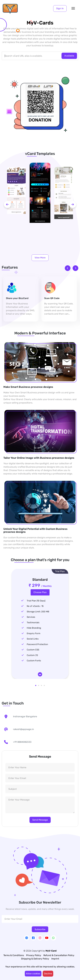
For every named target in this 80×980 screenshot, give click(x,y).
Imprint (55, 959)
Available (69, 56)
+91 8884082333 (22, 742)
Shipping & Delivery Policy (35, 959)
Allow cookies (33, 974)
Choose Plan (40, 592)
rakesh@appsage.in (23, 729)
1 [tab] (36, 686)
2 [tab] (39, 686)
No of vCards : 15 (35, 606)
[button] (60, 8)
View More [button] (40, 258)
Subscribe (40, 929)
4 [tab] (44, 686)
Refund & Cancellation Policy (59, 955)
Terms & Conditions (14, 955)
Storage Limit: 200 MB (38, 612)
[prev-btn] (7, 204)
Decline (48, 974)
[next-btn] (73, 204)
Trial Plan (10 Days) (36, 601)
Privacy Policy (34, 955)
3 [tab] (41, 686)
